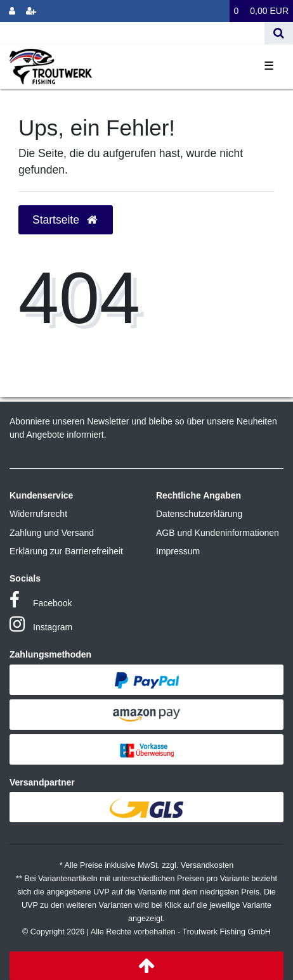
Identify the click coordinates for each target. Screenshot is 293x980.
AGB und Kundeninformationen (218, 533)
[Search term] (132, 33)
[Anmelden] (12, 11)
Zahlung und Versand (52, 533)
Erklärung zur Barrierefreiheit (66, 551)
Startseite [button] (66, 220)
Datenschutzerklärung (199, 514)
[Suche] (279, 33)
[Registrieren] (31, 11)
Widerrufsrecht (38, 514)
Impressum (178, 551)
